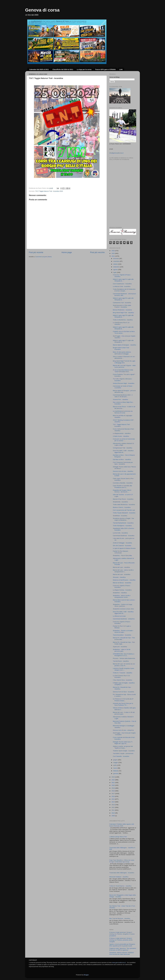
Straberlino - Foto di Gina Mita (122, 556)
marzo (115, 768)
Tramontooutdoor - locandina (122, 635)
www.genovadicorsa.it (119, 963)
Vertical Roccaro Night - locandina (124, 383)
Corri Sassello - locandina (121, 756)
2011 (113, 810)
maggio (116, 762)
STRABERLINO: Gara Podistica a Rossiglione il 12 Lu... (124, 655)
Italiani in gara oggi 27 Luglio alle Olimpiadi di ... (123, 341)
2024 (113, 256)
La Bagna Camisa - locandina (122, 590)
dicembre (116, 259)
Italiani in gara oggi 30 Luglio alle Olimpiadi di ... (123, 299)
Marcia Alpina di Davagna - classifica (124, 345)
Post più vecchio (97, 252)
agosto (116, 270)
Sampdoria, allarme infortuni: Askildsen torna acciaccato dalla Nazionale (122, 953)
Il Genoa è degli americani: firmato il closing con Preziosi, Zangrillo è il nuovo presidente (122, 934)
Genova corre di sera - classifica (123, 471)
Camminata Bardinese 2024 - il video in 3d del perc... (123, 396)
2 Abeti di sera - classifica (121, 436)
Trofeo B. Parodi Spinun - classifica (120, 886)
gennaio (116, 774)
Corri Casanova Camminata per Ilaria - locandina (123, 463)
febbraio (116, 771)
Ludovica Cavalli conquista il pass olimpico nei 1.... (124, 669)
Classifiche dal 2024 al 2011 (63, 69)
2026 (113, 251)
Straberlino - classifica (120, 593)
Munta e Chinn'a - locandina (122, 507)
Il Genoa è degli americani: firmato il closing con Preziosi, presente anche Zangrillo (121, 940)
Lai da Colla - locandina (120, 533)
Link (121, 69)
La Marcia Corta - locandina (122, 286)
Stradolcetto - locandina (120, 502)
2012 (113, 807)
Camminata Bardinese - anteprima (124, 619)
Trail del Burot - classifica (121, 661)
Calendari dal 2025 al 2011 (39, 69)
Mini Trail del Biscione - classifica (120, 918)
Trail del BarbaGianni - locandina (123, 523)
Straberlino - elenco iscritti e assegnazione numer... (122, 596)
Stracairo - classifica (119, 577)
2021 (113, 783)
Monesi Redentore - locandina (122, 310)
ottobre (116, 264)
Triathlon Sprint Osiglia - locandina (124, 751)
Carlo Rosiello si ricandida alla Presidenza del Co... (122, 486)
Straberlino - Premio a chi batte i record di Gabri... (123, 631)
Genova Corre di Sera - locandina (123, 692)
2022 (113, 780)
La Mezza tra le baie (119, 616)
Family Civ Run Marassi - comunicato (121, 552)
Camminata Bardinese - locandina (124, 536)
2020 (113, 785)
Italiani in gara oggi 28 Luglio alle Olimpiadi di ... (123, 328)
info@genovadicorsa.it (116, 153)
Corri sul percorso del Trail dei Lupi (124, 510)
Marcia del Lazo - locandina (122, 574)
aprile (115, 765)
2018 (113, 791)
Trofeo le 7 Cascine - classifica (123, 673)
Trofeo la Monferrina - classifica (123, 320)
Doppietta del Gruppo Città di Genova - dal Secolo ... (122, 491)
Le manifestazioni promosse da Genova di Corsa (123, 412)
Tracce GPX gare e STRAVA (105, 69)
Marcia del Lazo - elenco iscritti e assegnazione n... (123, 571)
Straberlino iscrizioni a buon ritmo (123, 609)
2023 (113, 777)
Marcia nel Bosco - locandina (122, 583)
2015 (113, 799)
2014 (113, 802)
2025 (113, 253)
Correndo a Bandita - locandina (123, 483)
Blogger (86, 975)
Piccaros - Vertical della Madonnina (124, 658)
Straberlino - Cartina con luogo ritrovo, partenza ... (123, 605)
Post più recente (36, 252)
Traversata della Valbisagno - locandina (122, 873)
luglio (115, 272)
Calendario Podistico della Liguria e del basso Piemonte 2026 (122, 825)
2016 (113, 796)
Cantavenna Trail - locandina (122, 303)
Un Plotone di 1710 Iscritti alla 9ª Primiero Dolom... (123, 700)
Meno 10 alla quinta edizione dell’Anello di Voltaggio (122, 353)
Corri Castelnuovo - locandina (122, 284)
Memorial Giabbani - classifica (119, 877)
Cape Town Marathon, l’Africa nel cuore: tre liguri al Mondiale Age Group (122, 861)
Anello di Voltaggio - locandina (122, 543)
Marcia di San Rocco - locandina (123, 499)
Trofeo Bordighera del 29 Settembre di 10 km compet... (124, 290)
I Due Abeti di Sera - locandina (122, 680)
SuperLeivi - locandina (120, 647)
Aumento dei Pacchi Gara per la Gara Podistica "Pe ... (123, 704)
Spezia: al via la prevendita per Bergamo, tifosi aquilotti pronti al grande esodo (122, 945)
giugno (116, 760)
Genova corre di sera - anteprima (123, 730)
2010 (113, 813)
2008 (113, 816)
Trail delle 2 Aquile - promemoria (123, 753)
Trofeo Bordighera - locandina (122, 526)
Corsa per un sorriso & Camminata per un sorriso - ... (124, 440)
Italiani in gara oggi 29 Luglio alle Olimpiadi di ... (123, 316)
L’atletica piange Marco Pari (118, 837)
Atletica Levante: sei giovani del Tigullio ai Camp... (123, 747)
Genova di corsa (42, 10)
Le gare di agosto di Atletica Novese (124, 548)
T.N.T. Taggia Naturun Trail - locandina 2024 (49, 191)
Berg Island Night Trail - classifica (123, 313)
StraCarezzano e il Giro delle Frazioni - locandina (122, 306)
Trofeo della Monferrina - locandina (124, 505)
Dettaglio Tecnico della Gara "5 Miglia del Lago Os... (123, 743)
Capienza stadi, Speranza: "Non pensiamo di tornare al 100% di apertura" (123, 949)
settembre (117, 267)
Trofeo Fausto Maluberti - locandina (124, 513)
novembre (117, 261)
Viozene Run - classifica (120, 399)
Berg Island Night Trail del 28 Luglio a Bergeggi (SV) (124, 362)
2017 (113, 794)
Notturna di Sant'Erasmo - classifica (124, 580)
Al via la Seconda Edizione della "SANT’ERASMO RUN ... (123, 371)
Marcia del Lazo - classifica (121, 567)
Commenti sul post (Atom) (43, 257)
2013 (113, 805)
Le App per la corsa (84, 69)
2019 (113, 788)
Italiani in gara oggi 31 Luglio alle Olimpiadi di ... (123, 280)
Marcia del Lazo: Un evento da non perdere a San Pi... (124, 665)
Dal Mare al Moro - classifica (122, 460)
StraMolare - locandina (120, 516)
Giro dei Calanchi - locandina (122, 546)
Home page (67, 252)
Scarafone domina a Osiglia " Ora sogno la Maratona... (123, 519)
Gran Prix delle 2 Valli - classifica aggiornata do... (123, 451)
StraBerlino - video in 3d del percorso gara (122, 650)
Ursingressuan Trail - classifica (123, 448)
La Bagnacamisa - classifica (122, 433)
